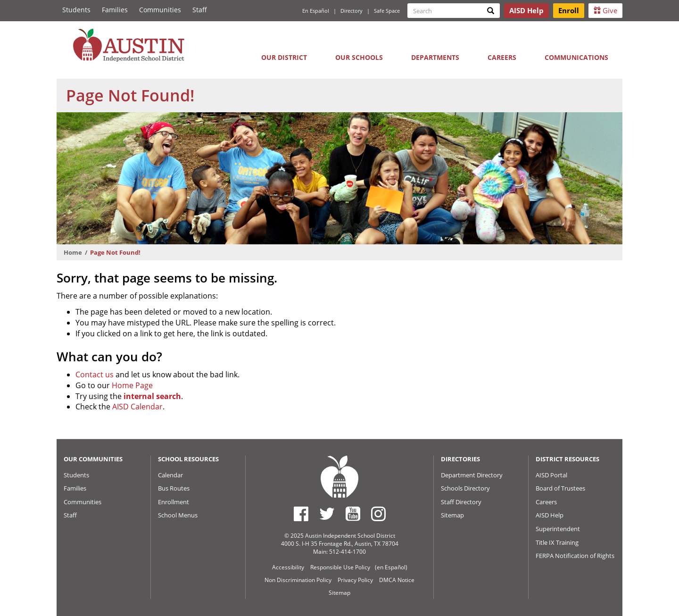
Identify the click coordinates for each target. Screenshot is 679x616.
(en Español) (391, 567)
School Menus (178, 515)
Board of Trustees (560, 488)
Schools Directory (465, 488)
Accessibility (288, 567)
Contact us (95, 375)
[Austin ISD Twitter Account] (327, 514)
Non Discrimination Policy (298, 580)
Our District (284, 57)
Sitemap (452, 515)
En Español (316, 11)
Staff (200, 10)
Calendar (170, 475)
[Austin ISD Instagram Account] (378, 514)
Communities (160, 10)
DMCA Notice (397, 580)
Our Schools (359, 57)
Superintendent (558, 529)
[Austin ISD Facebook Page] (301, 514)
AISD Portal (551, 475)
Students (76, 10)
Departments (435, 57)
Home (73, 252)
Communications (576, 57)
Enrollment (174, 502)
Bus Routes (174, 488)
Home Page (132, 385)
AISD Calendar (137, 407)
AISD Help (550, 515)
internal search (152, 396)
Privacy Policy (355, 580)
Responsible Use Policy (340, 567)
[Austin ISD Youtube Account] (353, 514)
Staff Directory (461, 502)
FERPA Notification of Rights (575, 556)
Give (605, 10)
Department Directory (472, 475)
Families (115, 10)
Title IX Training (557, 542)
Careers (502, 57)
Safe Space (387, 11)
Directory (352, 11)
